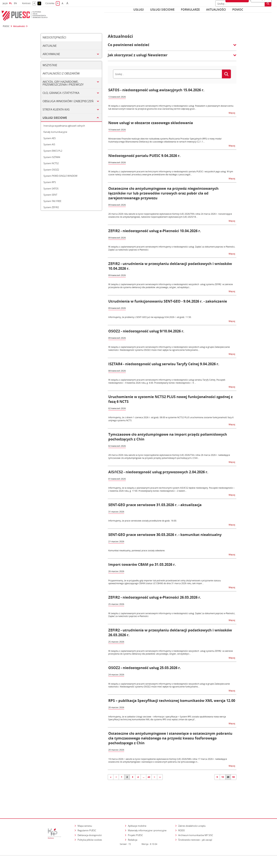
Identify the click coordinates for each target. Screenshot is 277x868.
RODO (182, 817)
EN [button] (16, 3)
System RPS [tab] (50, 182)
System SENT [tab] (50, 195)
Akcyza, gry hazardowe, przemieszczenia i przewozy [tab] (63, 83)
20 (228, 777)
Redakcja (133, 826)
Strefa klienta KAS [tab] (56, 109)
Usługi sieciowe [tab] (55, 118)
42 (149, 777)
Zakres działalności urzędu (192, 812)
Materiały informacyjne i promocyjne (147, 817)
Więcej (232, 113)
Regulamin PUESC (87, 817)
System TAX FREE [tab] (52, 201)
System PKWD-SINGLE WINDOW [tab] (60, 176)
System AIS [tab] (49, 144)
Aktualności (216, 10)
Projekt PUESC (135, 821)
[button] (172, 47)
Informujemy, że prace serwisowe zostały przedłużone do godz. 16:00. (143, 521)
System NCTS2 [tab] (51, 163)
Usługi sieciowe (162, 10)
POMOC (238, 10)
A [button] (35, 3)
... (144, 777)
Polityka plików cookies (90, 826)
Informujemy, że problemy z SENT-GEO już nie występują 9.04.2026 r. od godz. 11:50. (150, 317)
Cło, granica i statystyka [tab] (61, 93)
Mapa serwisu (85, 812)
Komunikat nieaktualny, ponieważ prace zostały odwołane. (137, 550)
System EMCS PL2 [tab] (53, 151)
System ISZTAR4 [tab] (52, 157)
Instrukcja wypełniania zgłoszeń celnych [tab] (64, 126)
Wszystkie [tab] (50, 65)
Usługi (139, 10)
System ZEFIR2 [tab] (51, 207)
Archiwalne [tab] (51, 54)
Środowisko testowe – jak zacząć (195, 826)
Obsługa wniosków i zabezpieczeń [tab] (68, 101)
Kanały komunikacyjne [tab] (55, 132)
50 (234, 777)
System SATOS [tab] (51, 189)
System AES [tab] (50, 138)
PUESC (6, 26)
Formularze (190, 10)
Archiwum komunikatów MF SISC (196, 821)
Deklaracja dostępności (90, 821)
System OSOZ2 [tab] (51, 170)
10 (223, 777)
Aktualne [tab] (50, 46)
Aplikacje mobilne (137, 812)
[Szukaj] (167, 74)
